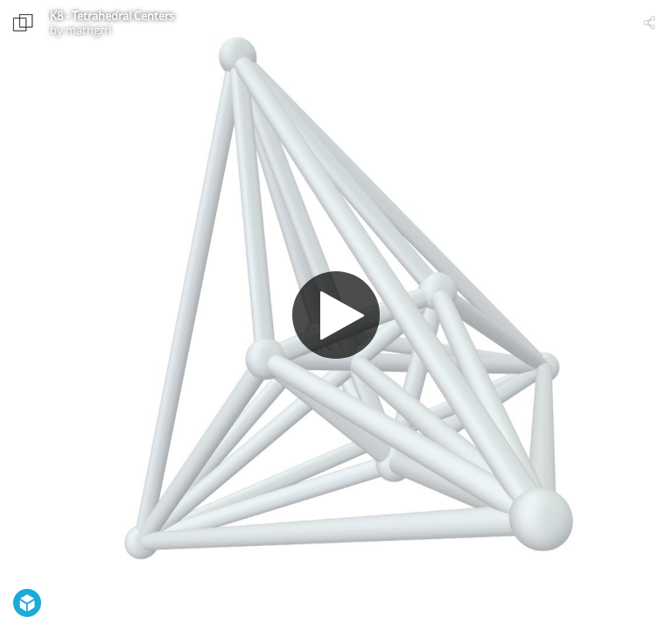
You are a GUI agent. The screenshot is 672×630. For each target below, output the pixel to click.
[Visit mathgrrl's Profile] (23, 23)
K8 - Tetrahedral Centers (112, 16)
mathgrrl (88, 30)
